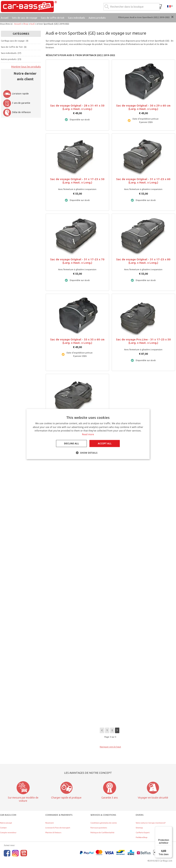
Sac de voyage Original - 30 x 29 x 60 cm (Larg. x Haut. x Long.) (143, 107)
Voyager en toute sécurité (153, 798)
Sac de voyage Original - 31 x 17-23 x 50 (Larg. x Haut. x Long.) (77, 181)
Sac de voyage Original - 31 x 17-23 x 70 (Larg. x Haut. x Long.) (77, 261)
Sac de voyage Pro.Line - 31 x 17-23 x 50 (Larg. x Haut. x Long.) (143, 341)
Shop (26, 24)
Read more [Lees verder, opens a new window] (88, 434)
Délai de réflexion (17, 112)
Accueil (18, 24)
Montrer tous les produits (26, 67)
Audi (32, 24)
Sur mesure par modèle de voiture (23, 799)
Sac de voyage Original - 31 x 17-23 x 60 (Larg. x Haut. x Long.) (143, 181)
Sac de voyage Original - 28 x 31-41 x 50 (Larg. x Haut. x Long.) (77, 107)
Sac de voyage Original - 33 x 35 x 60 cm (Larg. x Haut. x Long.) (77, 341)
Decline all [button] (72, 443)
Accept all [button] (105, 443)
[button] (88, 453)
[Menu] (170, 829)
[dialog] (88, 434)
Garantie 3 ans (110, 798)
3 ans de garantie (16, 103)
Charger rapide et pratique (66, 798)
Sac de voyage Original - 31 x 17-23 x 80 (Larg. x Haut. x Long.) (143, 261)
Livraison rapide (16, 94)
